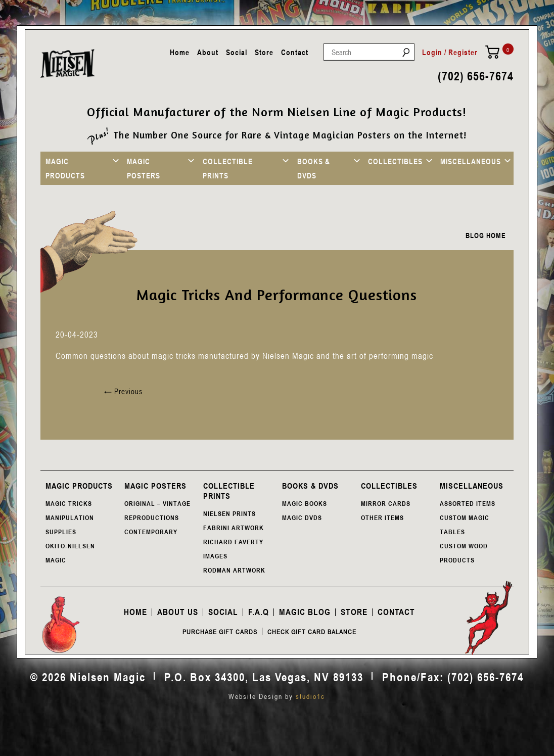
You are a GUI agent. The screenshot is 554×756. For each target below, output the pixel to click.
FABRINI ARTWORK (234, 528)
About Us (178, 612)
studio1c (310, 696)
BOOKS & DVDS (314, 168)
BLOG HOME (486, 235)
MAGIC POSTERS (144, 168)
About (208, 52)
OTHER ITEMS (382, 517)
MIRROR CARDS (386, 503)
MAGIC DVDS (302, 517)
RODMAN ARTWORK (234, 570)
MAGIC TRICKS (69, 503)
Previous (123, 391)
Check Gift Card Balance (312, 632)
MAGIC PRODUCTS (65, 168)
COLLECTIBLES (395, 161)
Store (264, 52)
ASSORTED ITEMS (468, 503)
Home (180, 52)
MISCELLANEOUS (471, 161)
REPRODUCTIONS (152, 517)
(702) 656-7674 (476, 76)
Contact (295, 52)
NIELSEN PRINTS (229, 513)
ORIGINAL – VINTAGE (157, 503)
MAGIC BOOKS (305, 503)
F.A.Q (259, 612)
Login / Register (450, 52)
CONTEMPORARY (151, 532)
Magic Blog (305, 612)
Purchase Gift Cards (220, 632)
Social (237, 52)
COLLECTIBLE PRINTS (228, 168)
